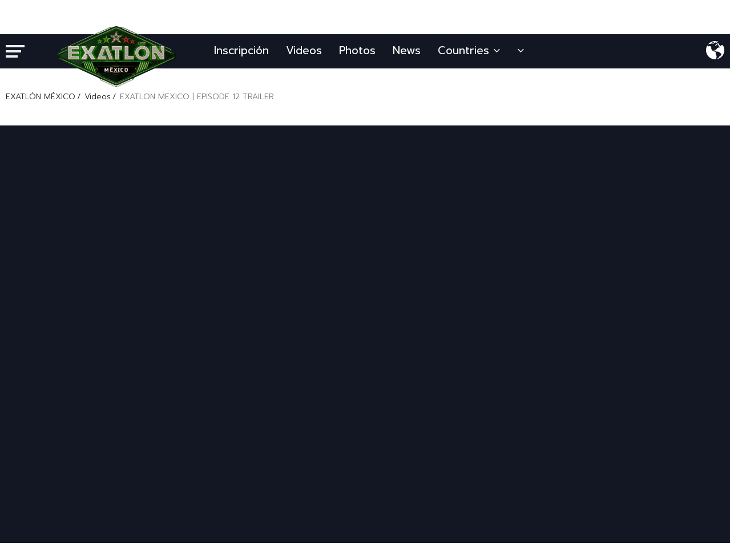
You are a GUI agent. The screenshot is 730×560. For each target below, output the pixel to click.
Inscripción (241, 50)
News (407, 50)
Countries (469, 50)
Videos (304, 50)
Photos (357, 50)
